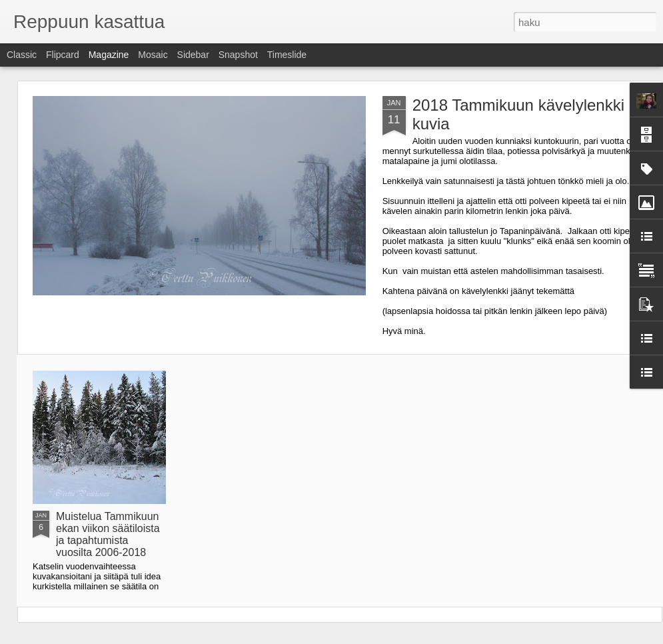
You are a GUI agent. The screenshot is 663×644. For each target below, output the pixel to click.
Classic (22, 55)
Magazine (109, 55)
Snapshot (238, 55)
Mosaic (153, 55)
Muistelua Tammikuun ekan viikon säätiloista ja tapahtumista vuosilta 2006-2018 (108, 534)
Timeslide (287, 55)
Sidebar (193, 55)
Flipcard (63, 55)
